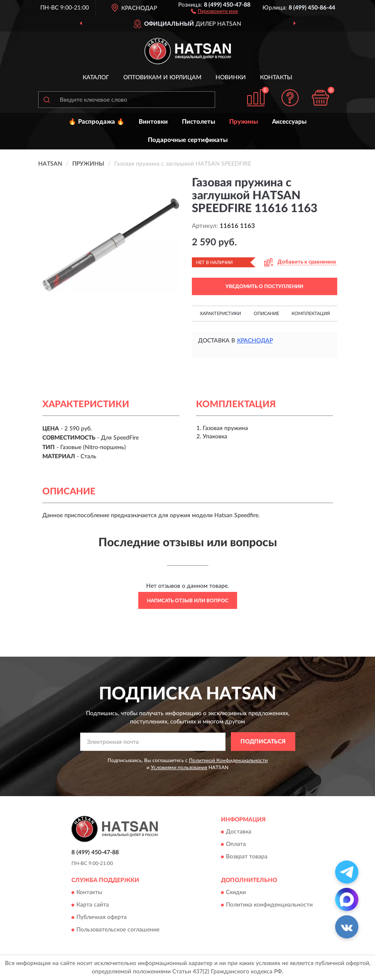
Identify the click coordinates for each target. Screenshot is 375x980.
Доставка (239, 832)
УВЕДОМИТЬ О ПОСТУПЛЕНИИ (264, 286)
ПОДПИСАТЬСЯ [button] (263, 742)
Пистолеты (199, 122)
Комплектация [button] (311, 314)
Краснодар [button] (255, 341)
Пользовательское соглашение (118, 930)
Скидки (236, 892)
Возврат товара (247, 857)
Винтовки (153, 122)
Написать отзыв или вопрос (188, 601)
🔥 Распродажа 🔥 (97, 122)
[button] (214, 11)
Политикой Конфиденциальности (228, 760)
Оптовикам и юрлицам (162, 78)
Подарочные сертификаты (188, 140)
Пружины (244, 122)
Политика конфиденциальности (269, 905)
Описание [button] (266, 314)
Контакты (276, 78)
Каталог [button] (96, 78)
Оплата (236, 844)
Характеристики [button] (220, 314)
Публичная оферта (102, 917)
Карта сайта (93, 905)
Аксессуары (289, 122)
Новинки (231, 78)
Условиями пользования (179, 767)
